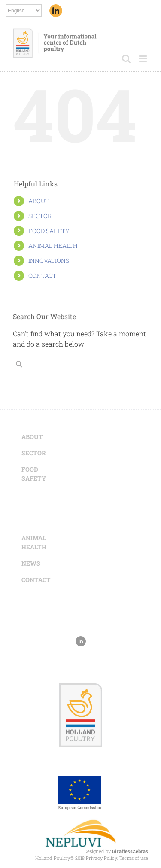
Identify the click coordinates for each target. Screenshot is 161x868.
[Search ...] (80, 364)
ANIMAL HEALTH (53, 245)
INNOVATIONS (49, 260)
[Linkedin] (56, 11)
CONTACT (42, 276)
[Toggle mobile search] (126, 59)
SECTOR (40, 216)
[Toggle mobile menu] (144, 59)
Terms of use (134, 858)
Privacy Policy (101, 858)
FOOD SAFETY (49, 231)
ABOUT (39, 201)
